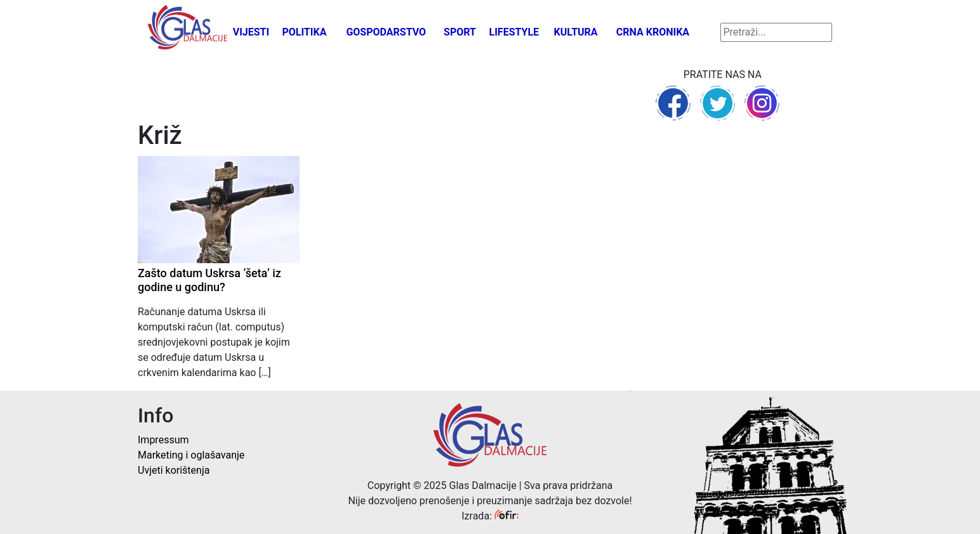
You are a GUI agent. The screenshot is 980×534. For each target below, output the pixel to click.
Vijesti (251, 32)
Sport (460, 32)
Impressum (163, 440)
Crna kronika (653, 32)
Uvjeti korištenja (174, 470)
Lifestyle (514, 32)
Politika (304, 32)
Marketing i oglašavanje (191, 455)
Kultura (576, 32)
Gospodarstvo (386, 32)
